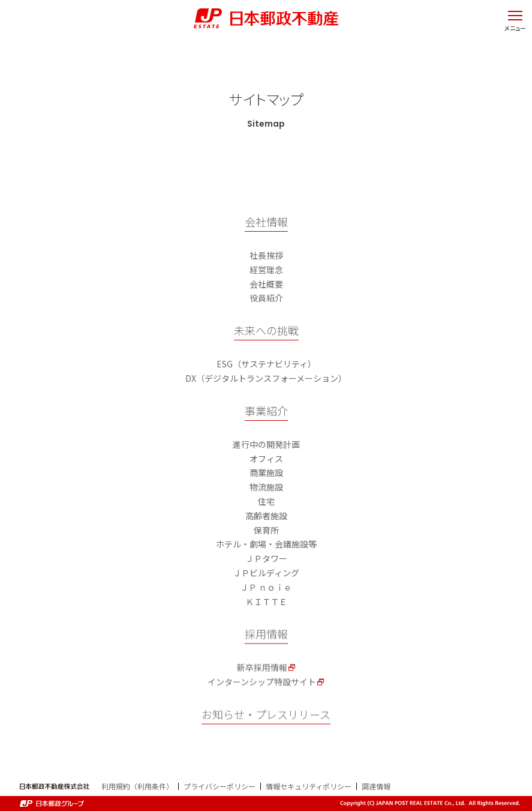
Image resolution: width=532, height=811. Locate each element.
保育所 (266, 530)
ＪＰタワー (266, 558)
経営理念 (266, 270)
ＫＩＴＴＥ (266, 601)
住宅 (266, 501)
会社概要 (266, 284)
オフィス (266, 459)
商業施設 (266, 472)
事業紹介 (266, 411)
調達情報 (376, 786)
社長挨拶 (266, 255)
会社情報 (266, 222)
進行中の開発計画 (266, 444)
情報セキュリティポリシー (309, 786)
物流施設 (266, 487)
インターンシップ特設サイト (262, 690)
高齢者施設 (266, 516)
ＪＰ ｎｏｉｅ (266, 587)
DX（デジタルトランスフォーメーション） (266, 378)
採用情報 (266, 642)
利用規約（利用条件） (137, 786)
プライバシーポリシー (220, 786)
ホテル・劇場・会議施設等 (266, 544)
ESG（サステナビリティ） (266, 364)
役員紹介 (266, 298)
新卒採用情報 (262, 676)
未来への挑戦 (266, 330)
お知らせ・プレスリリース (266, 722)
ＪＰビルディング (266, 573)
